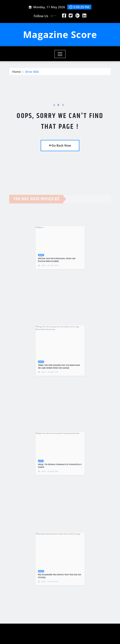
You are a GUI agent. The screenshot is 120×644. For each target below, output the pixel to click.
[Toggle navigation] (60, 54)
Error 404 (32, 73)
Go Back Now (60, 145)
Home (17, 73)
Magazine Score (60, 34)
